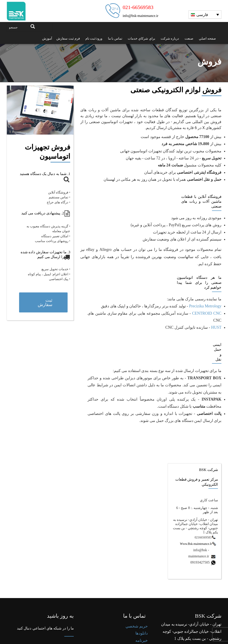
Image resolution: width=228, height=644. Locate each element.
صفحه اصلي (207, 38)
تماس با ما (115, 38)
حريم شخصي (137, 637)
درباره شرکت (170, 38)
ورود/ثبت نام (94, 38)
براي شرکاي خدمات (141, 38)
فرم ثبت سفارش (68, 38)
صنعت (189, 38)
